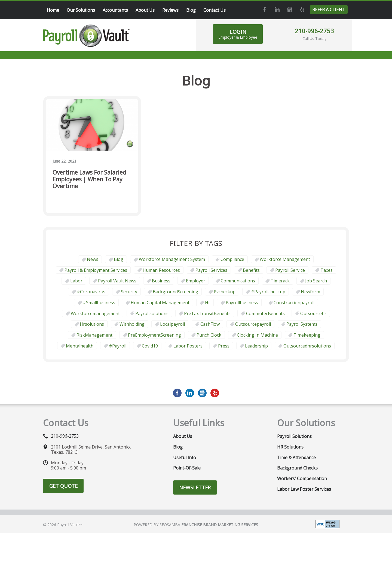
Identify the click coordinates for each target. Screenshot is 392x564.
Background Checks (297, 468)
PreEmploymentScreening (154, 335)
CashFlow (210, 324)
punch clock (209, 335)
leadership (256, 346)
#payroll (118, 346)
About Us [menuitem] (145, 10)
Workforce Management (285, 259)
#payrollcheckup (268, 292)
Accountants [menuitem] (115, 10)
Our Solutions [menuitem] (81, 10)
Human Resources (161, 270)
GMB (289, 10)
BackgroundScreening (175, 292)
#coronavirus (91, 292)
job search (316, 281)
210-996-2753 (314, 31)
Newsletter (195, 487)
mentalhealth (80, 346)
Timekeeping (307, 335)
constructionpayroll (294, 303)
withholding (132, 324)
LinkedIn (277, 10)
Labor (76, 281)
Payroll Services (211, 270)
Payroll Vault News (117, 281)
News (93, 259)
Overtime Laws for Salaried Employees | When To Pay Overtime (89, 179)
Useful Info (185, 458)
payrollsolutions (152, 313)
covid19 (150, 346)
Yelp (302, 10)
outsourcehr (313, 313)
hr (208, 303)
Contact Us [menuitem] (215, 10)
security (129, 292)
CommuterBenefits (265, 313)
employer (196, 281)
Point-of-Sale (187, 468)
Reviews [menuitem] (170, 10)
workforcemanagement (95, 313)
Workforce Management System (172, 259)
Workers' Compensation (302, 478)
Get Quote (63, 486)
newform (310, 292)
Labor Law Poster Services (304, 489)
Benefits (251, 270)
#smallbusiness (99, 303)
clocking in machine (257, 335)
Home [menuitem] (53, 10)
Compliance (232, 259)
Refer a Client (329, 10)
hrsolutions (92, 324)
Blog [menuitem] (191, 10)
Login (238, 34)
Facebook (264, 10)
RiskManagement (94, 335)
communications (238, 281)
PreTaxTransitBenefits (207, 313)
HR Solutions (290, 447)
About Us (183, 436)
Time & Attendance (296, 458)
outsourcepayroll (253, 324)
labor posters (188, 346)
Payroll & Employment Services (96, 270)
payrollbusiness (242, 303)
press (224, 346)
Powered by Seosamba (196, 525)
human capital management (160, 303)
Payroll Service (290, 270)
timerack (280, 281)
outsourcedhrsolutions (307, 346)
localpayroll (172, 324)
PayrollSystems (302, 324)
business (161, 281)
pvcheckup (225, 292)
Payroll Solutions (294, 436)
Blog (119, 259)
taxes (327, 270)
